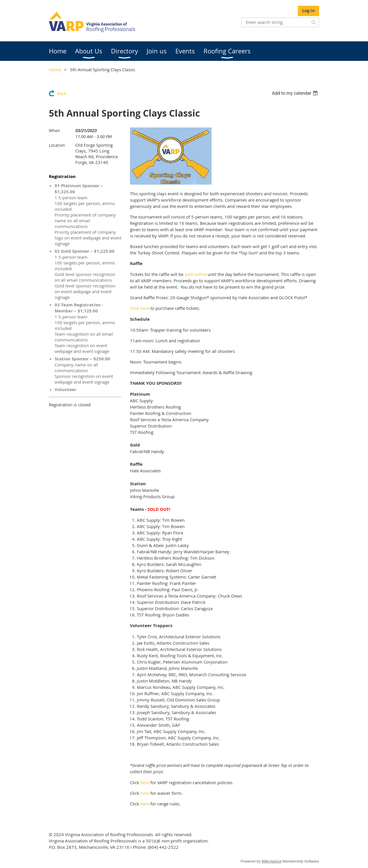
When (54, 131)
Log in (308, 10)
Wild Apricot (272, 861)
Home (55, 69)
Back (62, 93)
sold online (195, 274)
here (145, 782)
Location (57, 145)
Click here (140, 308)
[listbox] (295, 93)
